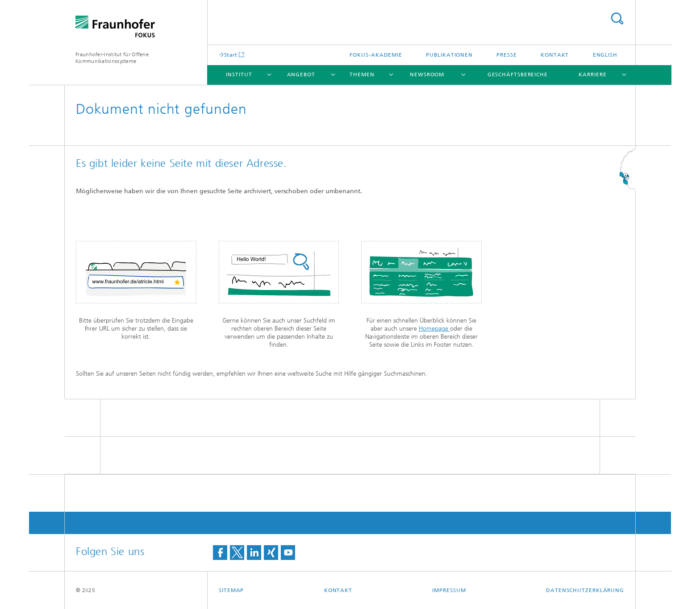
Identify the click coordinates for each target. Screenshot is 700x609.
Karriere (592, 75)
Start (231, 55)
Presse (506, 55)
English (605, 55)
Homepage (434, 329)
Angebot (301, 75)
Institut (239, 75)
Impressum (449, 590)
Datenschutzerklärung (585, 590)
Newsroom (427, 75)
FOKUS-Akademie (376, 55)
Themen (362, 75)
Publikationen (449, 55)
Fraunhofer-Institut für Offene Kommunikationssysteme (112, 58)
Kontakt (555, 55)
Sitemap (231, 590)
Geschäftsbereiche (518, 75)
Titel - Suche (617, 19)
